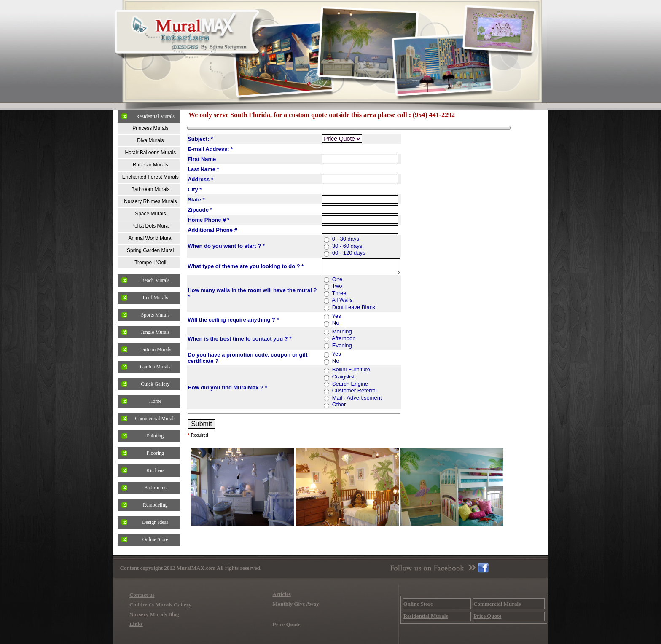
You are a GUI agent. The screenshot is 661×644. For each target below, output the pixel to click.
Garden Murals (155, 367)
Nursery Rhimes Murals (150, 201)
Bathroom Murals (150, 189)
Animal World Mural (150, 238)
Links (136, 624)
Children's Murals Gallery (160, 605)
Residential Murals (155, 116)
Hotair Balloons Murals (150, 153)
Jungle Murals (155, 332)
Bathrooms (155, 488)
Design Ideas (155, 522)
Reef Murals (155, 298)
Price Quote (286, 624)
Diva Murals (150, 140)
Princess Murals (150, 128)
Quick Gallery (155, 384)
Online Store (155, 539)
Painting (155, 436)
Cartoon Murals (155, 349)
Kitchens (155, 470)
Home (155, 401)
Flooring (155, 453)
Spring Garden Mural (150, 250)
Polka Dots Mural (150, 226)
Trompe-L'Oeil (150, 263)
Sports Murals (155, 315)
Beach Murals (155, 280)
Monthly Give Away (296, 604)
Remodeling (155, 505)
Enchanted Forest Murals (150, 177)
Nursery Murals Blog (154, 614)
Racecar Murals (150, 165)
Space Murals (150, 214)
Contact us (142, 595)
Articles (281, 594)
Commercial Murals (155, 419)
